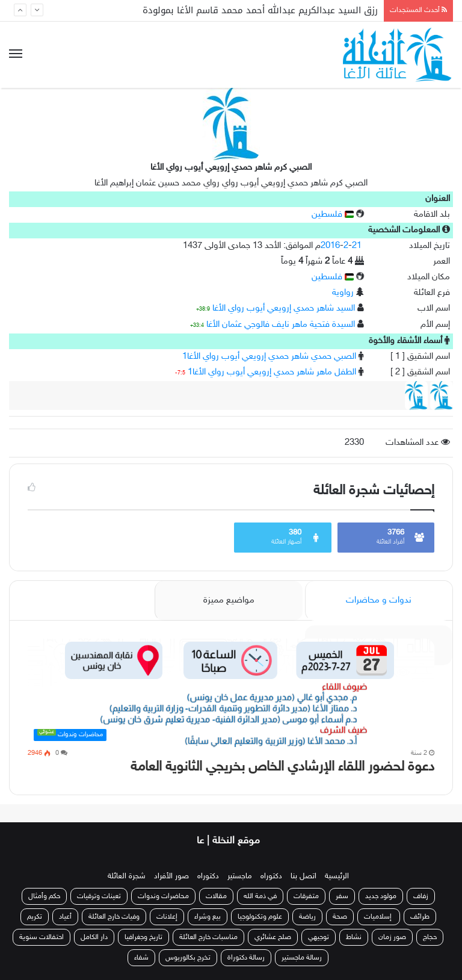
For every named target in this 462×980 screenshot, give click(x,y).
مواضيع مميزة (229, 600)
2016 (330, 246)
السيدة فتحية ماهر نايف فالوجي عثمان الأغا (281, 325)
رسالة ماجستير (302, 958)
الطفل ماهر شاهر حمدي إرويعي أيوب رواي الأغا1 (272, 372)
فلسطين (333, 215)
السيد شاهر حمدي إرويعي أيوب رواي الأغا (284, 309)
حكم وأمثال (44, 896)
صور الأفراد (171, 876)
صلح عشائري (273, 937)
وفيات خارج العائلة (114, 917)
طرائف (420, 917)
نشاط (354, 937)
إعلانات (167, 917)
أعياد (65, 917)
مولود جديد (381, 896)
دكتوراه (271, 876)
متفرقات (306, 896)
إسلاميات (379, 917)
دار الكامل (94, 937)
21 (357, 246)
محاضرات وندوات (163, 896)
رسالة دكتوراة (246, 958)
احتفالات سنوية (42, 937)
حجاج (430, 937)
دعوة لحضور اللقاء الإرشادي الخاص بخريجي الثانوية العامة (282, 767)
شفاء (141, 958)
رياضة (307, 917)
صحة (340, 917)
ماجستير (240, 876)
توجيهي (319, 937)
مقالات (216, 896)
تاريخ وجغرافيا (143, 937)
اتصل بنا (303, 876)
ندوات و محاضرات (379, 600)
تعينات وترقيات (99, 896)
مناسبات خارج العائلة (208, 937)
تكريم (35, 917)
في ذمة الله (260, 896)
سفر (342, 896)
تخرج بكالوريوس (188, 958)
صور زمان (392, 937)
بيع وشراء (208, 917)
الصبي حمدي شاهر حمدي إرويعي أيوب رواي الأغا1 (269, 357)
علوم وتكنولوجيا (260, 917)
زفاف (421, 896)
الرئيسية (337, 876)
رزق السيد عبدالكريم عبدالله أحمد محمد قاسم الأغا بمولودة (260, 10)
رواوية (343, 293)
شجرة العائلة (127, 876)
